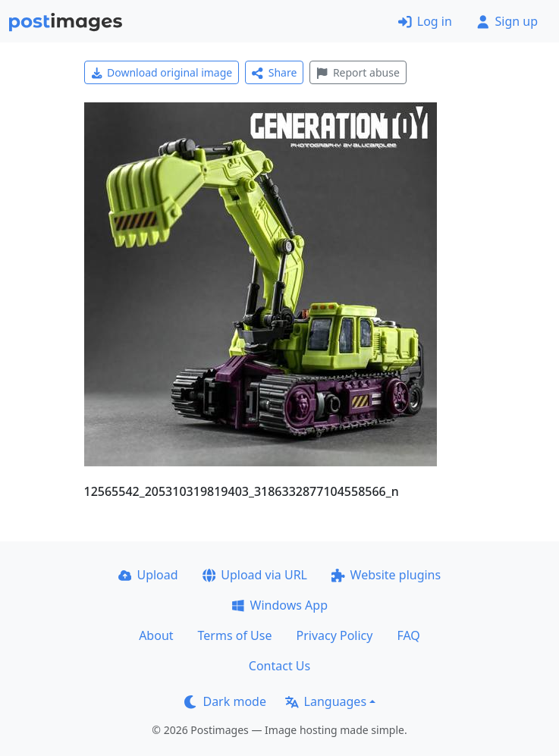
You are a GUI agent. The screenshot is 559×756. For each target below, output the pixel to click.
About (156, 635)
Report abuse (358, 72)
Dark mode (225, 701)
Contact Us (279, 666)
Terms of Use (235, 635)
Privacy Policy (334, 635)
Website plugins (386, 575)
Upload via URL (255, 575)
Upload (148, 575)
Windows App (279, 605)
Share (274, 72)
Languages (326, 701)
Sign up (507, 21)
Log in (425, 21)
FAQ (408, 635)
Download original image (162, 72)
